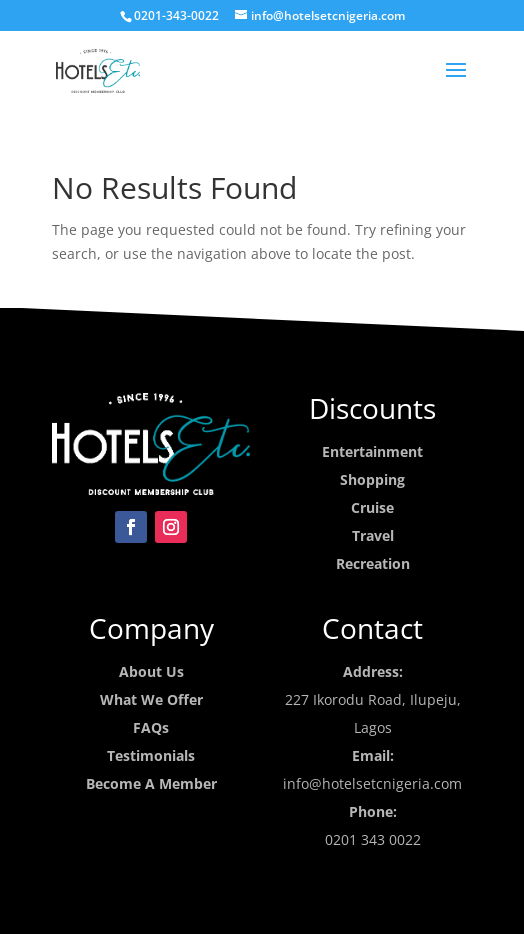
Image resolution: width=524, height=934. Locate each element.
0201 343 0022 (373, 839)
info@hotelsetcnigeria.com (372, 783)
